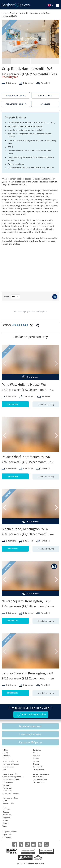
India (4, 806)
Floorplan (26, 61)
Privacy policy (8, 782)
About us (36, 756)
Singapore (6, 818)
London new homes (10, 761)
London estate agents (41, 774)
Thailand (6, 823)
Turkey (5, 826)
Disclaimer (6, 785)
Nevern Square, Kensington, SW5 (26, 601)
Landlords (6, 756)
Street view (35, 61)
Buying (5, 753)
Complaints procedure (11, 794)
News (35, 753)
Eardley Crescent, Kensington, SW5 (27, 673)
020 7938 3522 (18, 549)
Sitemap (36, 764)
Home (4, 13)
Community (7, 791)
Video (16, 60)
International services (11, 764)
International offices (10, 798)
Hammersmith (32, 13)
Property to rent (16, 13)
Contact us (37, 750)
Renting (5, 758)
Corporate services (10, 832)
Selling (5, 750)
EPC (45, 60)
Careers (36, 761)
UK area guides (39, 782)
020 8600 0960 (20, 325)
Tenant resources (9, 767)
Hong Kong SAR (8, 803)
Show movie (30, 377)
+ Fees (53, 74)
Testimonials (38, 767)
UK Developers (39, 770)
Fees (4, 770)
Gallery (6, 61)
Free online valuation (10, 774)
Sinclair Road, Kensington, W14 (25, 529)
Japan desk (7, 835)
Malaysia (6, 812)
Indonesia (6, 809)
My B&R (36, 758)
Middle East (7, 815)
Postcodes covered (40, 779)
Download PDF (55, 61)
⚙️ (55, 297)
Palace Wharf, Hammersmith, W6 (26, 457)
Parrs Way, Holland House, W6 (24, 385)
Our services (7, 788)
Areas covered (38, 777)
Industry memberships (11, 779)
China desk (7, 837)
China (5, 801)
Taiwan (5, 820)
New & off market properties (13, 777)
